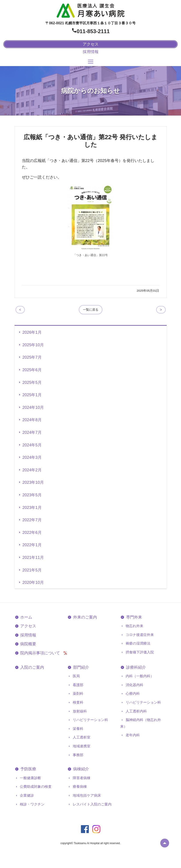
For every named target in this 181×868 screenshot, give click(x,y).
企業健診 (26, 795)
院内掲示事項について (42, 653)
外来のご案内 (85, 617)
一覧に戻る (91, 310)
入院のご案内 (32, 667)
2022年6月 (32, 532)
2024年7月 (32, 432)
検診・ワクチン (32, 804)
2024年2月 (32, 470)
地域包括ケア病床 (86, 795)
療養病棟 (79, 787)
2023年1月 (32, 507)
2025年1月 (32, 395)
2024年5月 (32, 445)
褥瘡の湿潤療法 (137, 643)
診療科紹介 (135, 667)
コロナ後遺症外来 (139, 635)
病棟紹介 (81, 769)
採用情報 (91, 52)
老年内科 (132, 735)
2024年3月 (32, 457)
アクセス (28, 626)
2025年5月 (32, 382)
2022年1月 (32, 545)
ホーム (26, 617)
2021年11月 (33, 557)
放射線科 (79, 711)
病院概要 (28, 644)
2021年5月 (32, 570)
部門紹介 (81, 667)
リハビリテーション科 (90, 720)
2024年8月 (32, 420)
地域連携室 (81, 746)
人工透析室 (81, 737)
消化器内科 (134, 685)
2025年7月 (32, 357)
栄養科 (77, 729)
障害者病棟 (81, 778)
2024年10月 (33, 407)
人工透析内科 (136, 711)
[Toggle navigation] (91, 62)
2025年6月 (32, 370)
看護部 (77, 685)
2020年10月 (33, 582)
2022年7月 (32, 520)
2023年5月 (32, 495)
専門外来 (133, 617)
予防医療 (28, 769)
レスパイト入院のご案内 (91, 804)
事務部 (77, 755)
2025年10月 (33, 345)
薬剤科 (77, 694)
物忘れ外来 (134, 626)
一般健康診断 (30, 778)
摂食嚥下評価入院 (139, 652)
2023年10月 (33, 482)
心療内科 (132, 694)
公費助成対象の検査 (35, 787)
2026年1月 (32, 332)
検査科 (77, 702)
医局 (76, 676)
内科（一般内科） (139, 676)
